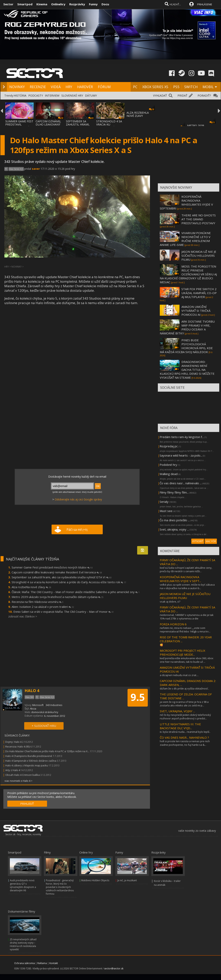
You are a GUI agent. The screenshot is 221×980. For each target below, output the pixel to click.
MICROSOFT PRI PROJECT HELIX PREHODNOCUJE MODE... (183, 652)
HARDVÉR (85, 87)
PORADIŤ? (204, 96)
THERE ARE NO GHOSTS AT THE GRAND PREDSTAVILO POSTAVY (199, 219)
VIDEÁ (56, 87)
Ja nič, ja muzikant (127, 880)
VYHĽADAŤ (160, 96)
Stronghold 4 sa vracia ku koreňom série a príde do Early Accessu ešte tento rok (69, 582)
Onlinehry (58, 4)
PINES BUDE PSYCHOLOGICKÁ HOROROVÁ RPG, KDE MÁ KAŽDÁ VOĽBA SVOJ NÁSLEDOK (186, 346)
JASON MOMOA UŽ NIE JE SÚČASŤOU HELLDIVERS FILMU (199, 256)
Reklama (42, 963)
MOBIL (208, 87)
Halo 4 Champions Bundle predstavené (29, 756)
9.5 (138, 697)
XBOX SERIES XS (155, 87)
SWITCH (191, 87)
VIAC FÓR (211, 541)
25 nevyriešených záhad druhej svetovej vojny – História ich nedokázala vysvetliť (23, 944)
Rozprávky (77, 4)
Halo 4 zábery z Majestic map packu (27, 765)
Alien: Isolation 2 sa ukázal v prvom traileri (43, 607)
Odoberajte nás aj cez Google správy (78, 499)
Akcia (33, 709)
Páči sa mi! (77, 530)
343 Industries (54, 705)
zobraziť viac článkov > (23, 616)
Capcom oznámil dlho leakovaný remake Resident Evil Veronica (57, 572)
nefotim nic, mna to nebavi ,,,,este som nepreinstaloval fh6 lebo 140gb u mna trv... (185, 630)
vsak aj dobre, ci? (170, 602)
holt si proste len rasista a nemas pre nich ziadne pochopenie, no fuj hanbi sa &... (185, 743)
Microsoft (38, 705)
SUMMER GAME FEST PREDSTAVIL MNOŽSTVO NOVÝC (19, 124)
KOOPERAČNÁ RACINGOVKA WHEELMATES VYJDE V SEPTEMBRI (186, 202)
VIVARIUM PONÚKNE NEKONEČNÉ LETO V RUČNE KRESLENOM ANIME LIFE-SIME (185, 239)
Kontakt (54, 963)
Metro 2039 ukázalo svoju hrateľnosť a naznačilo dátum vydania (58, 597)
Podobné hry (168, 465)
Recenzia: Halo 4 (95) (18, 747)
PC (135, 87)
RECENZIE (38, 87)
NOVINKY (17, 87)
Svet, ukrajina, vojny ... (174, 529)
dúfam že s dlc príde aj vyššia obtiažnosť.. (184, 688)
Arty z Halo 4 (13, 770)
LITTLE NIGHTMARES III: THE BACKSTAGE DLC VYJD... (180, 726)
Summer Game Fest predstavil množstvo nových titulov (52, 567)
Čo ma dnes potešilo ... (175, 520)
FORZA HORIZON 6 (173, 624)
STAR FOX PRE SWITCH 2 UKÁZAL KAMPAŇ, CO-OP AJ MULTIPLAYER (199, 293)
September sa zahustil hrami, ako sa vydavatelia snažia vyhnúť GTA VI (62, 577)
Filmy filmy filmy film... (174, 492)
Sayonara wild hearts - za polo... (181, 455)
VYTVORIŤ (198, 541)
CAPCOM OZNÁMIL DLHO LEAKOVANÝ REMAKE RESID (48, 124)
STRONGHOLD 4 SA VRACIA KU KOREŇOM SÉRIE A (109, 124)
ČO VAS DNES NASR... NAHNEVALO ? (184, 737)
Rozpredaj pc (169, 446)
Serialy (164, 502)
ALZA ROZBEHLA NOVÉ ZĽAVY (138, 114)
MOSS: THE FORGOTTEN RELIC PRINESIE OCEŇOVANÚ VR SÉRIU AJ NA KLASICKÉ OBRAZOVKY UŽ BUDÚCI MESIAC (188, 274)
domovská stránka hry (45, 712)
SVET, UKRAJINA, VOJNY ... (177, 711)
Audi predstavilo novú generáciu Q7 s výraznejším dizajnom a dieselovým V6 (23, 885)
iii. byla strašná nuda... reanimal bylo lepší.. (185, 732)
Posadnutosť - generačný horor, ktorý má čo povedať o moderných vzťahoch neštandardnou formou (60, 887)
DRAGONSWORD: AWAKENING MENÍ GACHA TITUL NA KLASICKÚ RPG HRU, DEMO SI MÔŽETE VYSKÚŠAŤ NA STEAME (187, 370)
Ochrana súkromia (25, 963)
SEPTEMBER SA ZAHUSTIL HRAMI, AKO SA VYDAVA (78, 124)
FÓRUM (104, 87)
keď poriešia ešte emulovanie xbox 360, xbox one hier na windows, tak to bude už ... (187, 660)
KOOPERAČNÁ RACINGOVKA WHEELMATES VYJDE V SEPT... (180, 579)
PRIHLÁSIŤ (27, 804)
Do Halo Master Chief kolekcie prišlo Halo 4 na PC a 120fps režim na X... (47, 751)
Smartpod (25, 4)
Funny (93, 4)
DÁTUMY (91, 96)
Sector (8, 4)
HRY (69, 87)
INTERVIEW (52, 96)
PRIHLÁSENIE (205, 4)
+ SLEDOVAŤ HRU (44, 726)
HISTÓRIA (20, 96)
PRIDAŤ (182, 96)
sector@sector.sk (114, 968)
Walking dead (169, 474)
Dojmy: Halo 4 (13, 742)
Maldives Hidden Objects (95, 880)
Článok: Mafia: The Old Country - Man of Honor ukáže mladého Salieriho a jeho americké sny (76, 592)
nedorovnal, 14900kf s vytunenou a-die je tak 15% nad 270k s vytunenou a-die (187, 617)
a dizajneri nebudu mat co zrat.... (179, 675)
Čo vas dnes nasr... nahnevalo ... (181, 483)
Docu (105, 4)
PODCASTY (36, 96)
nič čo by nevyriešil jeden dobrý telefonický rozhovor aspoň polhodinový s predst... (185, 717)
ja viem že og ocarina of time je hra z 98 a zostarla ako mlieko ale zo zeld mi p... (184, 704)
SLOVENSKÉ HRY (72, 96)
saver (36, 169)
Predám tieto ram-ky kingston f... (182, 437)
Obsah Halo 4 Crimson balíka (23, 775)
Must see (166, 511)
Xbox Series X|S (16, 169)
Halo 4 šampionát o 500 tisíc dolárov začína (31, 761)
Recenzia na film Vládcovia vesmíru (37, 602)
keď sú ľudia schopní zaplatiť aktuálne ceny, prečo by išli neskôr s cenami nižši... (186, 569)
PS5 (176, 87)
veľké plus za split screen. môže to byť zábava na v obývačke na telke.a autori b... (187, 586)
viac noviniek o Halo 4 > (18, 781)
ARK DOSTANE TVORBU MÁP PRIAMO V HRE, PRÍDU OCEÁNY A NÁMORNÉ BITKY (187, 327)
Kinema (42, 4)
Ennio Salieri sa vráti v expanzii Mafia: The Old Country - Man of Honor (64, 612)
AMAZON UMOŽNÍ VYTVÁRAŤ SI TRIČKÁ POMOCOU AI (196, 311)
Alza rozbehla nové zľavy (31, 587)
